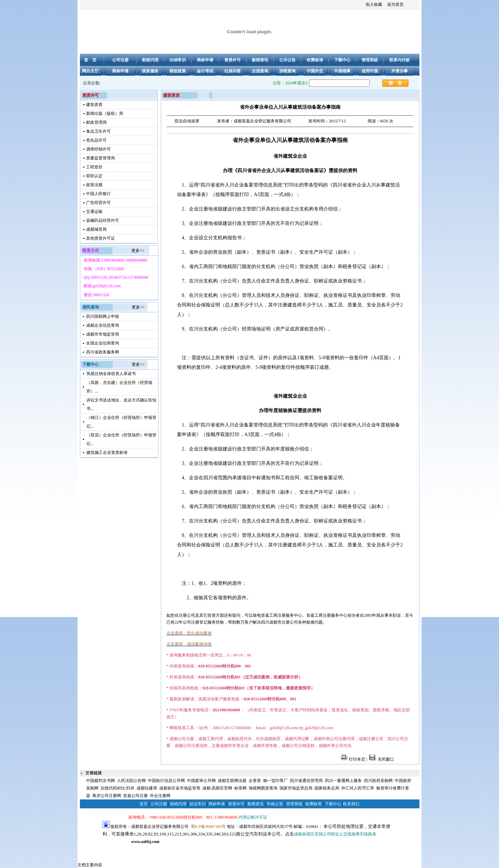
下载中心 (333, 804)
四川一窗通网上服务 (343, 781)
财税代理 (178, 804)
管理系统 (294, 804)
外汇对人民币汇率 (358, 788)
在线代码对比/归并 (117, 788)
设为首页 (395, 4)
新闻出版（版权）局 (105, 113)
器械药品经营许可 (103, 220)
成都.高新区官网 (217, 788)
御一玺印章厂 (275, 781)
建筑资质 (94, 105)
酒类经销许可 (98, 149)
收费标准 (313, 804)
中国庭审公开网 (201, 781)
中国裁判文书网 (100, 781)
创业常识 (198, 804)
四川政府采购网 (378, 781)
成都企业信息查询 (103, 325)
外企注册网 (160, 796)
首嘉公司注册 (135, 796)
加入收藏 (374, 4)
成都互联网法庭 (232, 781)
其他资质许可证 (100, 238)
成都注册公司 (141, 849)
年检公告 (275, 804)
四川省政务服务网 (103, 352)
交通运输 (94, 212)
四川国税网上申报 (103, 316)
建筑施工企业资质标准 (107, 453)
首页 (144, 804)
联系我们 (351, 804)
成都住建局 (147, 788)
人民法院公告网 (131, 781)
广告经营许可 (98, 203)
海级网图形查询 (263, 788)
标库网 (240, 788)
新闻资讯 (256, 804)
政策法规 (94, 185)
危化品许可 (96, 140)
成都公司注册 (115, 849)
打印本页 (353, 759)
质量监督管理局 (100, 158)
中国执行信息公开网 (166, 781)
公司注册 (159, 804)
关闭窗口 (381, 759)
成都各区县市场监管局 (180, 788)
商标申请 (217, 804)
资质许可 (236, 804)
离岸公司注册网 (107, 796)
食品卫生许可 (98, 131)
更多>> (138, 251)
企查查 (255, 781)
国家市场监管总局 (296, 788)
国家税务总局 (327, 788)
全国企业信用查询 (103, 343)
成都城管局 (96, 229)
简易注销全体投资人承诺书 (111, 374)
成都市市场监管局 (103, 334)
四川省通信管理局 (306, 781)
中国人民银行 (98, 194)
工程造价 (94, 167)
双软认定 (94, 176)
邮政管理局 (96, 122)
